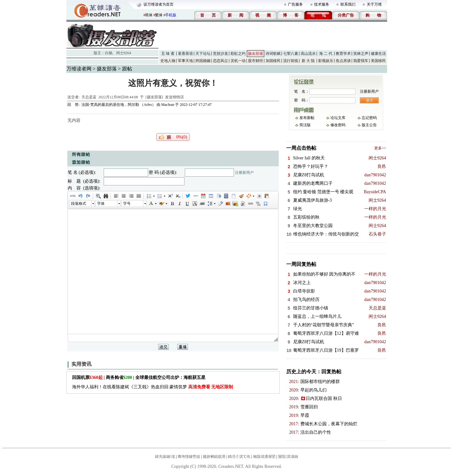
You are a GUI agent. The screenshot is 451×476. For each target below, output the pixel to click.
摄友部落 (256, 54)
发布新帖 (307, 118)
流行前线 (291, 61)
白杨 (109, 53)
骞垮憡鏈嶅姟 (189, 457)
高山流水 (308, 54)
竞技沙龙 (220, 54)
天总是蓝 (89, 97)
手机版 (171, 15)
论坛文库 (338, 118)
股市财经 (256, 61)
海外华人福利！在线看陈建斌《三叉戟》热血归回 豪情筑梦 (153, 387)
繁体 (159, 15)
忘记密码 (369, 118)
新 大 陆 (308, 61)
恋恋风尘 (220, 61)
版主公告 (369, 125)
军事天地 (185, 61)
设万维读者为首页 (158, 4)
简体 (149, 15)
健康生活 (378, 54)
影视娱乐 (326, 61)
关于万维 (374, 4)
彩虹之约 (238, 54)
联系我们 (348, 4)
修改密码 (338, 125)
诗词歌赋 (273, 54)
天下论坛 (203, 54)
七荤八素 (291, 54)
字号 (127, 204)
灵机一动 (238, 61)
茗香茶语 (185, 54)
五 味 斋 (168, 54)
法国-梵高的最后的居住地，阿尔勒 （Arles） (119, 105)
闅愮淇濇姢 (288, 457)
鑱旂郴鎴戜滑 (214, 457)
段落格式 (79, 204)
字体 (101, 204)
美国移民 (378, 61)
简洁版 (305, 125)
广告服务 (295, 4)
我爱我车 (361, 61)
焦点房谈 (343, 61)
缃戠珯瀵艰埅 (264, 457)
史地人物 (168, 61)
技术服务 (322, 4)
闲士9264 (124, 53)
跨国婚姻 (203, 61)
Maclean (168, 105)
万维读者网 (79, 69)
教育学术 (343, 54)
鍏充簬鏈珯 (165, 457)
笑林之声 (361, 54)
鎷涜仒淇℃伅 (239, 457)
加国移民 (273, 61)
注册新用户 (244, 173)
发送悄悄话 (174, 97)
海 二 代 (326, 54)
